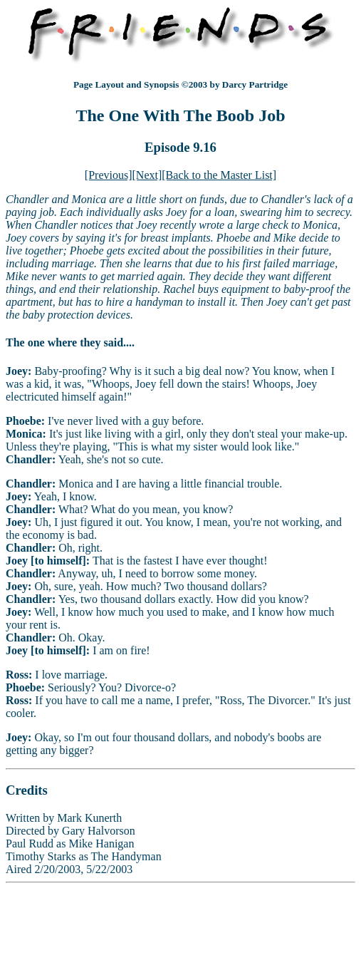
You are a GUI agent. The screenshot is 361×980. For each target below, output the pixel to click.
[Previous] (109, 175)
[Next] (147, 175)
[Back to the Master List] (219, 175)
